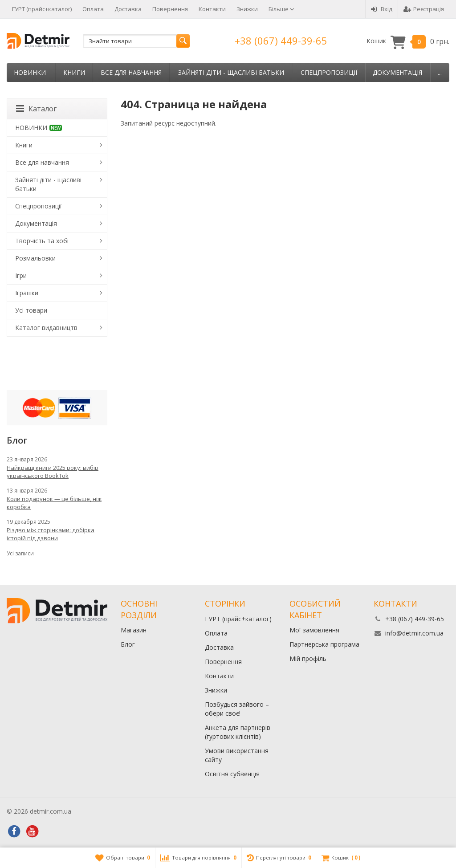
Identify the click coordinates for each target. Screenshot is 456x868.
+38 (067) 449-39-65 (281, 41)
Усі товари (31, 310)
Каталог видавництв (46, 328)
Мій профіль (308, 658)
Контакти (212, 9)
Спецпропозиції (329, 72)
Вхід (382, 9)
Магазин (134, 630)
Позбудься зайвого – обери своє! (237, 709)
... (440, 72)
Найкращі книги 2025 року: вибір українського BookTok (53, 472)
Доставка (128, 9)
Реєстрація (424, 9)
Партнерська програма (324, 644)
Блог (128, 644)
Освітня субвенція (232, 774)
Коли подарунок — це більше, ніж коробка (54, 503)
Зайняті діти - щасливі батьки (231, 72)
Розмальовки (35, 258)
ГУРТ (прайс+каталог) (42, 9)
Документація (397, 72)
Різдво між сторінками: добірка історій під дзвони (51, 534)
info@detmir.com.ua (414, 633)
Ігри (21, 275)
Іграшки (27, 293)
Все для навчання (131, 72)
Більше (281, 9)
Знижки (247, 9)
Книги (74, 72)
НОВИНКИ (30, 72)
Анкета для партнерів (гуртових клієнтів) (238, 732)
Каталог (36, 109)
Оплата (93, 9)
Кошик (408, 41)
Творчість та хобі (42, 241)
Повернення (170, 9)
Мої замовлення (314, 630)
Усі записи (20, 553)
